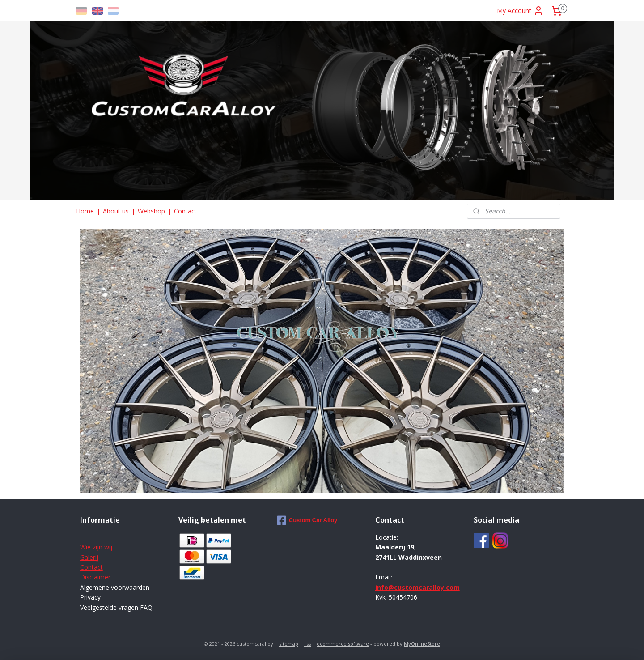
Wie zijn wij (96, 547)
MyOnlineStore (422, 644)
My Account (520, 11)
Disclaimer (95, 577)
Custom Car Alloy (307, 520)
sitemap (289, 644)
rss (307, 644)
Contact (185, 211)
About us (116, 211)
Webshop (151, 211)
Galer (88, 557)
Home (85, 211)
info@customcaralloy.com (417, 587)
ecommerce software (343, 644)
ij (97, 557)
